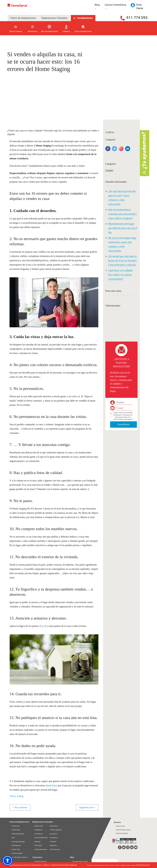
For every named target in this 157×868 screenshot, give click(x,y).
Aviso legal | (90, 865)
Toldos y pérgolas (55, 830)
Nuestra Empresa (40, 861)
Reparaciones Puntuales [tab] (54, 18)
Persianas (38, 845)
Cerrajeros (53, 834)
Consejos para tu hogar (80, 861)
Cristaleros (53, 838)
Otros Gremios (54, 849)
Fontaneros (38, 834)
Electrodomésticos (18, 834)
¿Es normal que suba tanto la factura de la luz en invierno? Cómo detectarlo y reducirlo (123, 261)
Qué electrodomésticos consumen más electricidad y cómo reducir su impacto (122, 214)
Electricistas (38, 826)
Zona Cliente (120, 826)
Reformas (53, 845)
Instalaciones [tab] (85, 18)
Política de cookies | (110, 865)
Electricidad (15, 830)
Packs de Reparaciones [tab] (23, 18)
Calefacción (38, 830)
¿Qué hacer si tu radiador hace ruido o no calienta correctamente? (121, 275)
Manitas (37, 842)
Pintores (53, 842)
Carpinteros (54, 826)
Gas (13, 838)
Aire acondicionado (18, 842)
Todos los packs (17, 853)
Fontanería (15, 826)
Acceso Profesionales (123, 830)
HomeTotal (51, 785)
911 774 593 (137, 18)
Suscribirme (123, 424)
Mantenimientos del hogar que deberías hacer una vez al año (123, 228)
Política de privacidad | (99, 865)
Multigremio (16, 845)
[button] (8, 860)
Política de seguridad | (121, 865)
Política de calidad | (131, 865)
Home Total (15, 849)
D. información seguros (19, 857)
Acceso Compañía (122, 833)
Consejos (109, 170)
